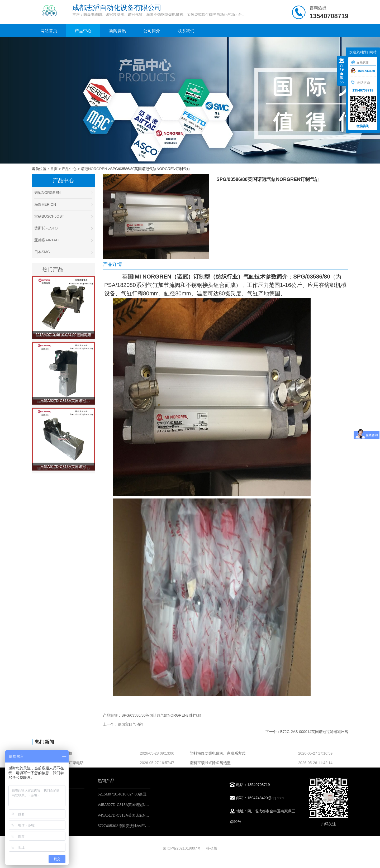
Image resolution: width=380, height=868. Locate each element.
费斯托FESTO (63, 228)
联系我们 (186, 31)
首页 (54, 169)
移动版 (212, 848)
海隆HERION (63, 204)
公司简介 (152, 31)
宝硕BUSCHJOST (63, 216)
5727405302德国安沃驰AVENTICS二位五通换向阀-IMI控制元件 (150, 826)
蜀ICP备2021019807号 (182, 848)
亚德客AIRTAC (63, 240)
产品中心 (83, 31)
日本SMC (63, 252)
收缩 (342, 71)
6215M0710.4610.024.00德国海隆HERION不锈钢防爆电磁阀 (148, 794)
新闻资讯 (117, 31)
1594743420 (363, 71)
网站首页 (49, 31)
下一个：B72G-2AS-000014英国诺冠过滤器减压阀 (307, 732)
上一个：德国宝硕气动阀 (123, 724)
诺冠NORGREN (94, 169)
